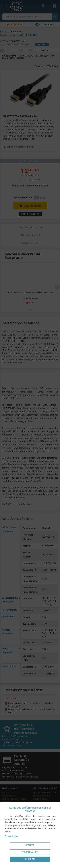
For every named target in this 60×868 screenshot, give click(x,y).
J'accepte (30, 859)
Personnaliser (30, 852)
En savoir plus (11, 836)
